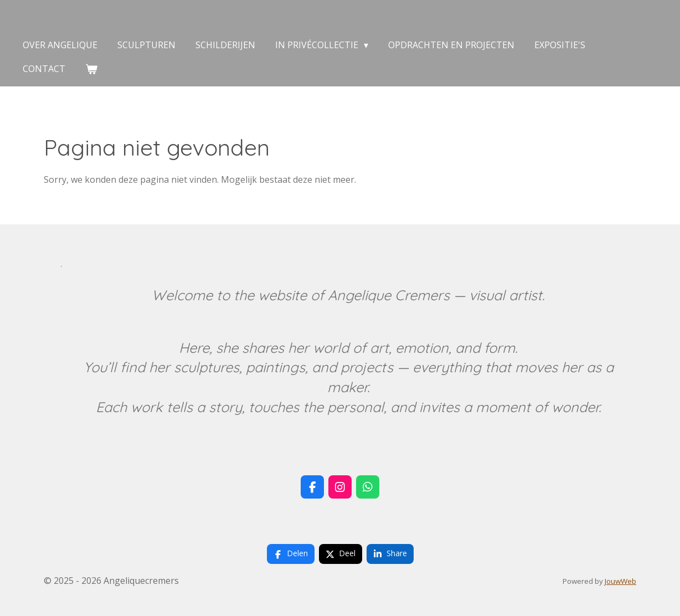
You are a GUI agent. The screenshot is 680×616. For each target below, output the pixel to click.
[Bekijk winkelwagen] (91, 69)
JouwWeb (620, 581)
